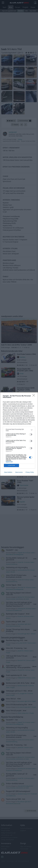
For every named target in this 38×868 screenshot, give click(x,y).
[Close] (34, 396)
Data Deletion (8, 472)
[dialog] (19, 434)
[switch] (31, 434)
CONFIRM (11, 465)
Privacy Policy (30, 472)
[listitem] (19, 430)
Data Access (19, 472)
